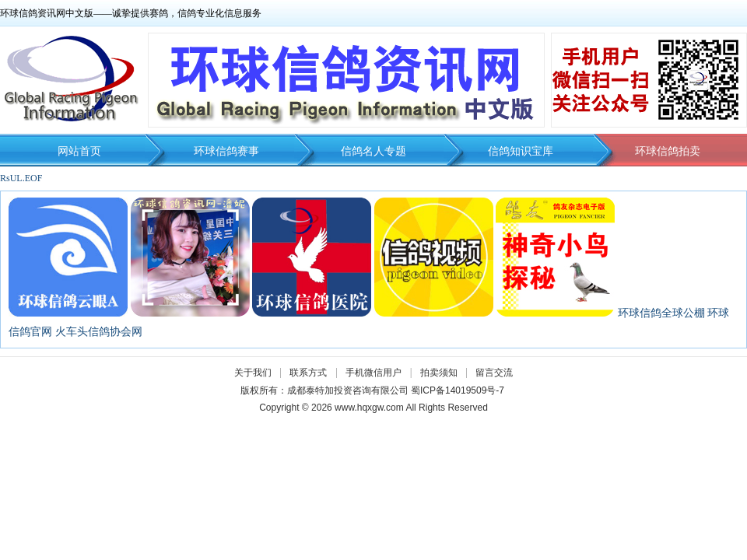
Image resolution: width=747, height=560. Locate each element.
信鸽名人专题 (373, 151)
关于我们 (253, 373)
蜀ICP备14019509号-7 (458, 390)
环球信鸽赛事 (226, 151)
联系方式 (308, 373)
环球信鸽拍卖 (668, 151)
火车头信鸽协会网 (99, 332)
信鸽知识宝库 (521, 151)
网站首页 (79, 151)
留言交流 (494, 373)
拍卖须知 (443, 373)
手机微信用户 (373, 373)
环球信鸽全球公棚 (661, 313)
